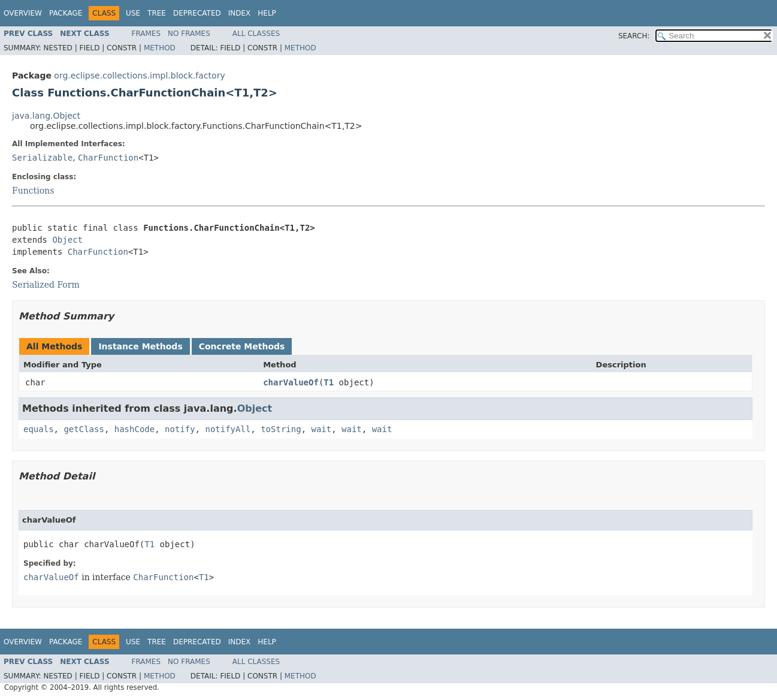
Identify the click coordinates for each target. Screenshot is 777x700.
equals (39, 429)
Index (240, 13)
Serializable (42, 158)
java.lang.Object (46, 116)
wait (321, 429)
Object (67, 240)
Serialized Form (46, 285)
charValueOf (291, 382)
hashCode (134, 429)
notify (180, 429)
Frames (146, 34)
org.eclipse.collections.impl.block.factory (139, 76)
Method (160, 48)
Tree (157, 13)
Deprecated (197, 13)
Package (66, 13)
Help (267, 13)
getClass (84, 429)
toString (281, 429)
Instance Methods (140, 346)
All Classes (256, 34)
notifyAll (228, 429)
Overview (23, 13)
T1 (329, 382)
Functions (33, 191)
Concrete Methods (242, 346)
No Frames (189, 34)
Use (133, 13)
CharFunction (108, 158)
